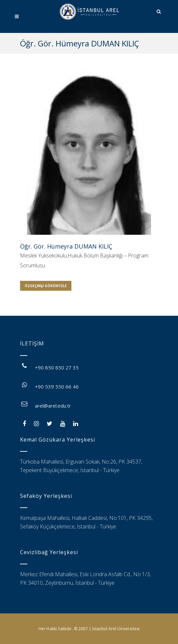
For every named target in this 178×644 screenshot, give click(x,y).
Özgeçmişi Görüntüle (46, 286)
